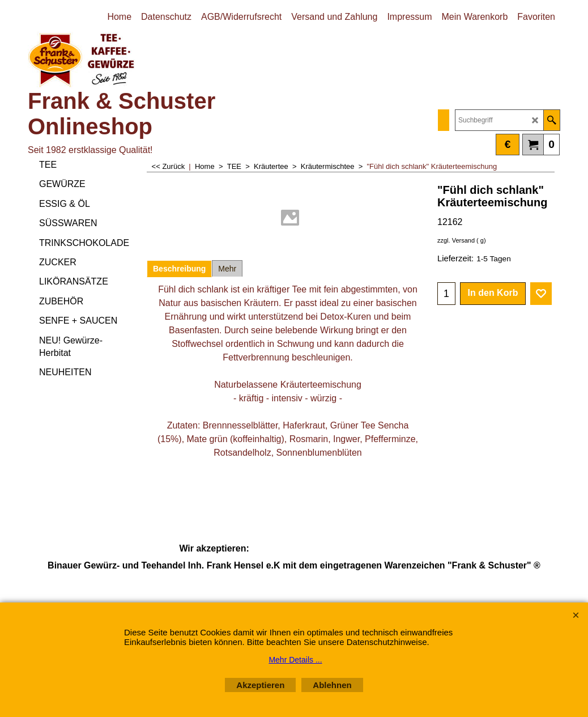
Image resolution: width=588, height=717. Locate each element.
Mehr (227, 269)
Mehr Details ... (295, 660)
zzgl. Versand (456, 240)
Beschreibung (179, 269)
